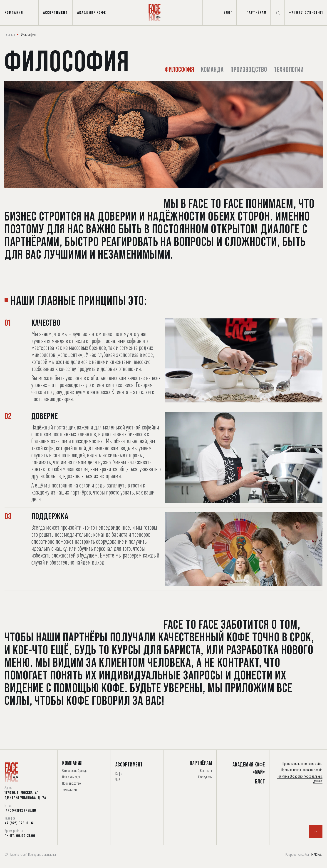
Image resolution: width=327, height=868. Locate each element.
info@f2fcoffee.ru (20, 810)
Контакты (206, 770)
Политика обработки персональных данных (300, 779)
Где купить (205, 777)
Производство (251, 69)
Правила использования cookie (302, 770)
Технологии (292, 69)
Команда (214, 69)
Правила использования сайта (302, 763)
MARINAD (317, 854)
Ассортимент (129, 765)
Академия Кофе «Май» (249, 768)
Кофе (119, 773)
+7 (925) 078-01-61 (20, 823)
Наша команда (71, 777)
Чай (118, 780)
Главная (10, 34)
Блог (260, 782)
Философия (180, 69)
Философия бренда (75, 770)
